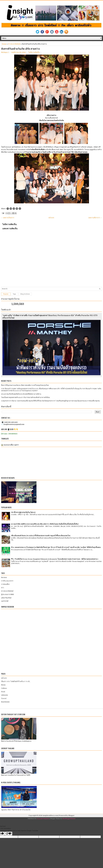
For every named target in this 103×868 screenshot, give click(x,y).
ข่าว (3, 588)
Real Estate (5, 702)
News (3, 685)
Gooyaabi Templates (43, 819)
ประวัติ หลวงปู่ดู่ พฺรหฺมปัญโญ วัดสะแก (23, 512)
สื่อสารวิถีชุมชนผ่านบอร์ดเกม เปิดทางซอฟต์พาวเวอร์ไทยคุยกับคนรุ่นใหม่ (25, 385)
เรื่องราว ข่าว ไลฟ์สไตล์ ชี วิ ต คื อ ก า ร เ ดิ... (16, 681)
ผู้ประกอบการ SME (8, 594)
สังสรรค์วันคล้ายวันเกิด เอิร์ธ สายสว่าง (20, 49)
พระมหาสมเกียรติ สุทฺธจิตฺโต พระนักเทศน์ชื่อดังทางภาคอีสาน (21, 394)
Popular (6, 294)
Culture (4, 688)
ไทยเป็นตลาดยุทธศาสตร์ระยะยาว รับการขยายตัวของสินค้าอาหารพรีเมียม (26, 397)
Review (4, 577)
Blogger (71, 815)
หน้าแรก (51, 218)
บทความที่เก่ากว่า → (95, 218)
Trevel (4, 698)
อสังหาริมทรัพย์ (6, 598)
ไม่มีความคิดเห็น (34, 52)
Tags (14, 294)
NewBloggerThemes (69, 819)
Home (4, 44)
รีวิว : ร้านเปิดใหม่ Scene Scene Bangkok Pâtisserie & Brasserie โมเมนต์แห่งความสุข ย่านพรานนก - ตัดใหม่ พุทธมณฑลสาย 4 (55, 559)
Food (3, 692)
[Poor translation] (9, 834)
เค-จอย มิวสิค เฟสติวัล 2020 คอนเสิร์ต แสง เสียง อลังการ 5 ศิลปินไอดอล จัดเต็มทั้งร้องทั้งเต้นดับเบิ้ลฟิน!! (45, 524)
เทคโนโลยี (5, 601)
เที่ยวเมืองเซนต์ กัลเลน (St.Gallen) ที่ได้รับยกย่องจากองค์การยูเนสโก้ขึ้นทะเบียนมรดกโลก (41, 536)
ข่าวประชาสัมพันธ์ (14, 44)
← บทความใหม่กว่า (8, 218)
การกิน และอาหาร (7, 581)
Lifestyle (5, 695)
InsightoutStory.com (50, 815)
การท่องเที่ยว (5, 584)
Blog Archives (25, 294)
